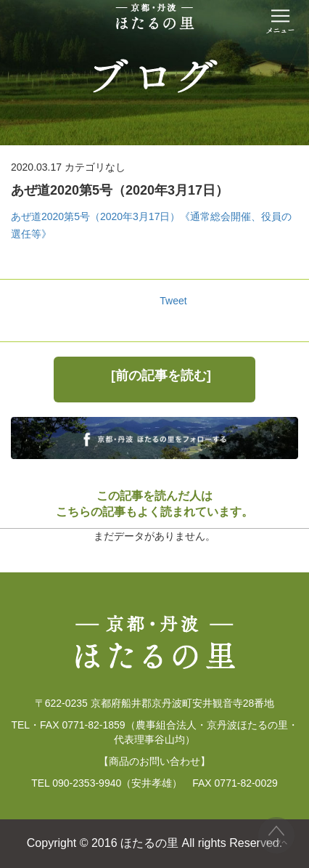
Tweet (173, 301)
